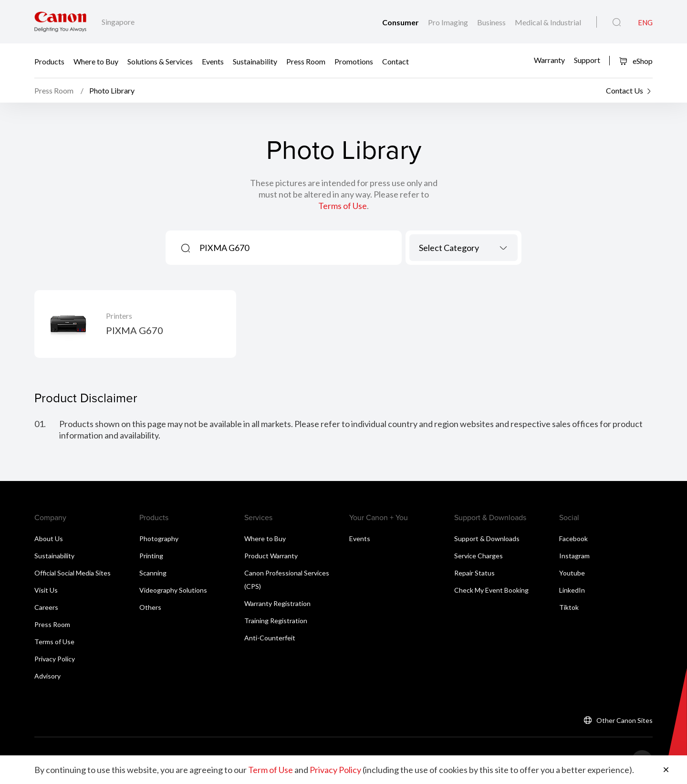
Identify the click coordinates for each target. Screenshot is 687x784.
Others (150, 607)
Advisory (47, 676)
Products (49, 61)
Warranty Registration (277, 603)
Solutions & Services (160, 61)
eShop (636, 61)
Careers (46, 607)
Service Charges (479, 556)
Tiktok (569, 607)
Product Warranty (271, 556)
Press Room (306, 61)
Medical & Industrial (548, 22)
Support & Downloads (487, 538)
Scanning (153, 573)
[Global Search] (617, 22)
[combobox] (463, 248)
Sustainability (255, 61)
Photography (159, 538)
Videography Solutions (173, 590)
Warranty (549, 60)
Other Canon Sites (625, 720)
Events (213, 61)
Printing (151, 556)
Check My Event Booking (491, 590)
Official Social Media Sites (73, 573)
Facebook (573, 538)
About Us (49, 538)
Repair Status (474, 573)
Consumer (401, 22)
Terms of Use (343, 206)
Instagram (574, 556)
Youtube (572, 573)
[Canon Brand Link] (60, 22)
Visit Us (46, 590)
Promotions (354, 61)
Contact (396, 61)
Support (587, 60)
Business (492, 22)
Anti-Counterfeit (270, 638)
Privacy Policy (55, 659)
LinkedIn (572, 590)
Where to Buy (96, 61)
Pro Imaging (449, 22)
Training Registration (276, 621)
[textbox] (463, 248)
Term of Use (271, 770)
